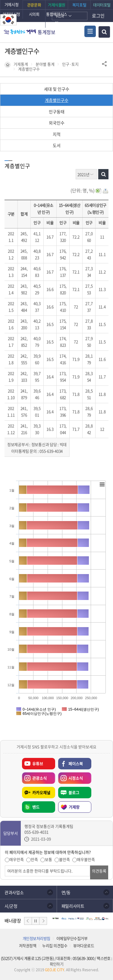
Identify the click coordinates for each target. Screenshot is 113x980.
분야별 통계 (45, 64)
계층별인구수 (29, 69)
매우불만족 (86, 859)
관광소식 (34, 777)
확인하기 (56, 964)
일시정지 (36, 921)
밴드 (36, 807)
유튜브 (38, 763)
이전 (28, 921)
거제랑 (74, 807)
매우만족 (17, 859)
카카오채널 (41, 792)
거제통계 (21, 64)
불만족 (64, 859)
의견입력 (5, 866)
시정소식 (71, 777)
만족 (34, 859)
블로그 (74, 792)
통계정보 (47, 32)
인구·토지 (70, 64)
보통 (49, 859)
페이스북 (76, 763)
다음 (43, 921)
